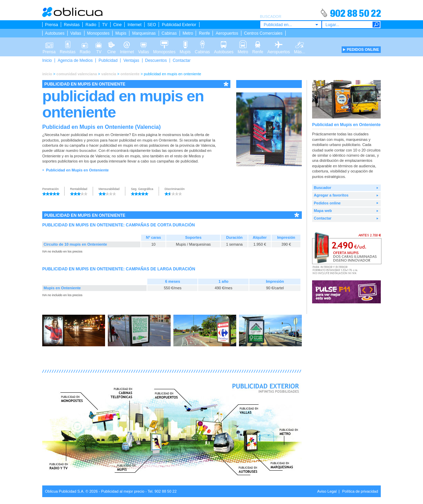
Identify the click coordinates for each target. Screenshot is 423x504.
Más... (300, 44)
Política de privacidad (360, 491)
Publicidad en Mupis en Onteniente (77, 170)
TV (105, 25)
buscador (88, 150)
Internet (134, 25)
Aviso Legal (327, 491)
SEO (152, 25)
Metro (188, 33)
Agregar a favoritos (331, 195)
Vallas (76, 33)
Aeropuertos (227, 33)
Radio (91, 25)
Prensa (52, 25)
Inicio (47, 60)
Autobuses (55, 33)
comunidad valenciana (77, 74)
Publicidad (108, 60)
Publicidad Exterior (179, 25)
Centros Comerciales (263, 33)
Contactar (182, 60)
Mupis (121, 33)
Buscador (323, 188)
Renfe (204, 33)
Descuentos (156, 60)
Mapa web (323, 211)
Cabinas (169, 33)
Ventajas (131, 60)
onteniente (130, 74)
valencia (109, 74)
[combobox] (291, 25)
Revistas (72, 25)
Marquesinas (144, 33)
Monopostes (98, 33)
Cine (118, 25)
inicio (47, 74)
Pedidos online (327, 203)
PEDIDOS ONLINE (363, 49)
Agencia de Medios (75, 60)
